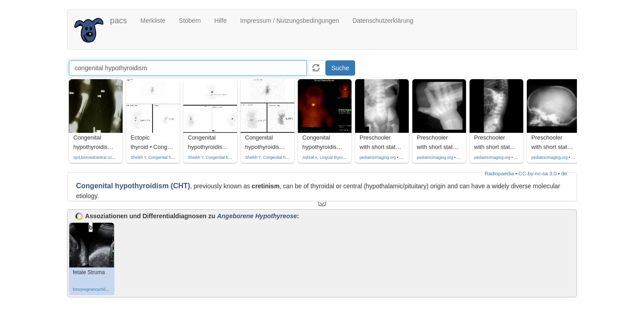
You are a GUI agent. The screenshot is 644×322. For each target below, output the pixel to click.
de (564, 173)
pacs (119, 21)
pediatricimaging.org (378, 157)
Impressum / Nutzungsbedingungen (290, 21)
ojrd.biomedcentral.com (94, 157)
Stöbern (190, 21)
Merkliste (153, 21)
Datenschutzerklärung (383, 21)
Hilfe (220, 21)
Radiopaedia (499, 173)
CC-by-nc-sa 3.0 (538, 173)
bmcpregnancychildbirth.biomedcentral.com (112, 289)
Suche (340, 68)
